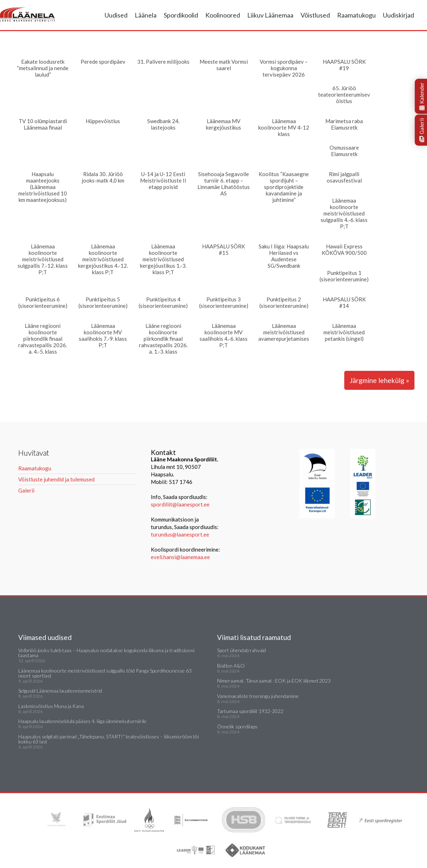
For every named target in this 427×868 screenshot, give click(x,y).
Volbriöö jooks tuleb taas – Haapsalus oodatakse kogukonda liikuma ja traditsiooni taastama (106, 653)
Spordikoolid (181, 15)
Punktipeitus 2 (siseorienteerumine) (284, 302)
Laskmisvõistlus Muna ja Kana (51, 706)
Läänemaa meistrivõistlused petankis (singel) (344, 332)
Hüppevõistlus (103, 121)
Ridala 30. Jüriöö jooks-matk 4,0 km (103, 177)
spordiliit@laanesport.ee (180, 504)
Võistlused (315, 15)
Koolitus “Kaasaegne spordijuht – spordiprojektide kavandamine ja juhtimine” (284, 187)
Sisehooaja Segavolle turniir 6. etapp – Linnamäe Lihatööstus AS (224, 184)
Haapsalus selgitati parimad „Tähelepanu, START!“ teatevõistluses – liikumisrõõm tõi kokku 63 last (109, 739)
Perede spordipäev (103, 62)
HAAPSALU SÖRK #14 (344, 302)
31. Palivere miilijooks (163, 62)
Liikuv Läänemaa (270, 15)
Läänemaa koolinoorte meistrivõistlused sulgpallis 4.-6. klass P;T (344, 213)
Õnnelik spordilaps (237, 726)
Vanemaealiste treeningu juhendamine (258, 696)
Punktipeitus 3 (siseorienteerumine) (224, 302)
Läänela (146, 15)
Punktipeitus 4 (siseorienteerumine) (163, 302)
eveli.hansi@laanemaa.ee (180, 557)
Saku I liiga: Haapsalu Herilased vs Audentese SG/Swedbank (284, 256)
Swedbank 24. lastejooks (163, 124)
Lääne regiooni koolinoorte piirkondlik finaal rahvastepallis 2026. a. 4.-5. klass (43, 339)
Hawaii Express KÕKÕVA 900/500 (344, 249)
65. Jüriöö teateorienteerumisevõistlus (344, 94)
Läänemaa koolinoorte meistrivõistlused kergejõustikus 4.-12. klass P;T (103, 259)
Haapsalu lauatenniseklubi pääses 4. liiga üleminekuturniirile (82, 721)
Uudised (116, 15)
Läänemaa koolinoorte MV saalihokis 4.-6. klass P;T (224, 335)
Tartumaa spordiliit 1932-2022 (250, 711)
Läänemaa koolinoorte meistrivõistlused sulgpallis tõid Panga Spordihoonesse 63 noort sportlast (105, 673)
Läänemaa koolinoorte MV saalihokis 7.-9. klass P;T (103, 335)
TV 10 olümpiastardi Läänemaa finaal (43, 124)
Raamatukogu (356, 15)
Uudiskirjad (399, 15)
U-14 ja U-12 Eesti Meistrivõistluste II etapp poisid (163, 180)
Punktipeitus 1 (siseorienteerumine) (344, 276)
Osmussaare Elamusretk (344, 151)
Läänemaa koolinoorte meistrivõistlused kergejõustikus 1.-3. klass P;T (163, 259)
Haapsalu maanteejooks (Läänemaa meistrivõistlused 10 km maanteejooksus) (43, 187)
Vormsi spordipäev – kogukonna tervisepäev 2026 (284, 68)
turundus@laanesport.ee (181, 534)
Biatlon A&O (231, 666)
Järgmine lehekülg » (379, 380)
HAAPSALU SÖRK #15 (224, 249)
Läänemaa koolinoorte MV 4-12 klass (284, 127)
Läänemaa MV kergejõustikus (224, 124)
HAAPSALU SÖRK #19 (344, 65)
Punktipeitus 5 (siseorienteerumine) (103, 302)
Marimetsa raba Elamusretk (344, 124)
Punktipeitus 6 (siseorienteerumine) (43, 302)
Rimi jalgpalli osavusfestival (344, 177)
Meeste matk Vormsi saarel (224, 65)
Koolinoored (223, 15)
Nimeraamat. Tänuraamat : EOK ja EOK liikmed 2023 (274, 681)
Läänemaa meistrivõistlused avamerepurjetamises (284, 332)
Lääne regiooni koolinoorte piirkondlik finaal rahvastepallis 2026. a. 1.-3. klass (163, 339)
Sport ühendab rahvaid (241, 650)
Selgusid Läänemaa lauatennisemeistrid (60, 691)
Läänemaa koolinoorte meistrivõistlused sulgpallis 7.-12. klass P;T (43, 259)
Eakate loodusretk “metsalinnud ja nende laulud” (43, 68)
